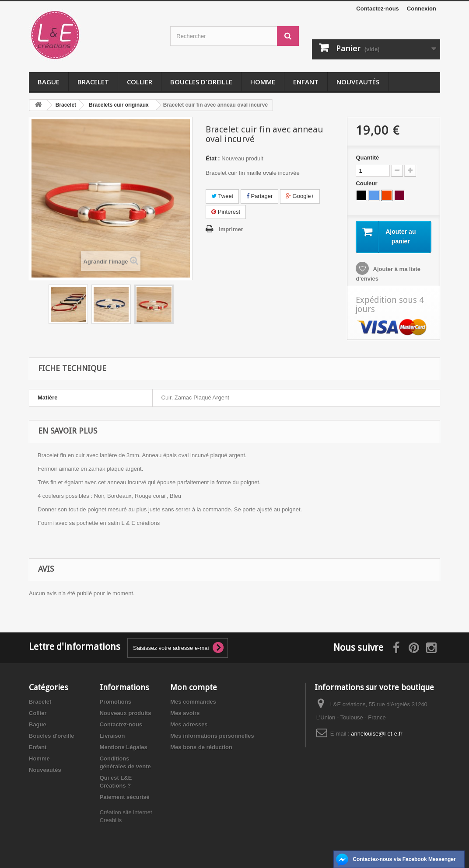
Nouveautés (358, 82)
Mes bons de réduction (201, 747)
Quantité (367, 158)
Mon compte (194, 687)
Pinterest (226, 212)
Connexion (422, 9)
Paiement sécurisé (125, 797)
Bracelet (93, 82)
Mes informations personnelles (212, 736)
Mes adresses (189, 724)
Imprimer (231, 229)
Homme (263, 82)
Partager (259, 196)
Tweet (222, 196)
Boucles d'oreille (201, 82)
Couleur (367, 183)
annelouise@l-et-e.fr (376, 734)
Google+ (300, 196)
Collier (140, 82)
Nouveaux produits (126, 713)
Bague (49, 82)
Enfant (306, 82)
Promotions (115, 702)
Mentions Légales (124, 747)
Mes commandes (193, 702)
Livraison (112, 736)
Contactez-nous (378, 9)
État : (213, 158)
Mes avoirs (185, 713)
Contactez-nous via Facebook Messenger (404, 859)
